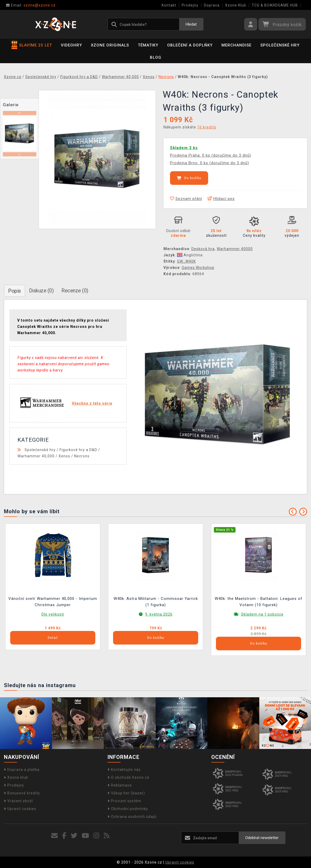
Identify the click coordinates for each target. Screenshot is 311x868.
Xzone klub (16, 777)
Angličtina (190, 255)
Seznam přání (186, 199)
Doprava (212, 5)
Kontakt (169, 5)
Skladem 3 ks (184, 148)
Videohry (71, 45)
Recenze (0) (75, 291)
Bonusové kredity (22, 793)
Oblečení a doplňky (190, 45)
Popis (14, 291)
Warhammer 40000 (235, 249)
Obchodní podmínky (128, 809)
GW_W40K (186, 261)
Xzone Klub (236, 5)
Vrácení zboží (18, 801)
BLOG (156, 57)
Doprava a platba (22, 770)
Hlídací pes (221, 199)
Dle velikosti (53, 614)
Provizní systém (124, 801)
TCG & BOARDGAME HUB (275, 5)
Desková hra (203, 249)
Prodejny (190, 5)
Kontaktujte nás (124, 770)
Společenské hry (280, 45)
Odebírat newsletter (262, 838)
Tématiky (148, 45)
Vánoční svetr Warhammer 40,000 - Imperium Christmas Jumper (53, 602)
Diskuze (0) (41, 291)
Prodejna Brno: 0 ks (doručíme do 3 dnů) (210, 163)
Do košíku (189, 178)
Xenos (64, 456)
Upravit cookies (20, 809)
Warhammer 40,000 (36, 456)
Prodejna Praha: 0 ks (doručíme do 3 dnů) (211, 155)
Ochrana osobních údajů (132, 817)
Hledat (191, 24)
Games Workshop (198, 268)
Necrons (82, 456)
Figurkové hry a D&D (78, 450)
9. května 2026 (159, 614)
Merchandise (236, 45)
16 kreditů (207, 127)
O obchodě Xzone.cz (128, 777)
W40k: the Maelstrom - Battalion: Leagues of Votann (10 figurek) (259, 602)
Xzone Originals (110, 45)
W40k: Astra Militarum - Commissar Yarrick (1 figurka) (156, 602)
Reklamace (120, 785)
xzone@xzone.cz (31, 5)
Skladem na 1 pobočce (262, 614)
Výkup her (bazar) (126, 793)
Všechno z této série (92, 403)
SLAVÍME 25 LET (32, 45)
